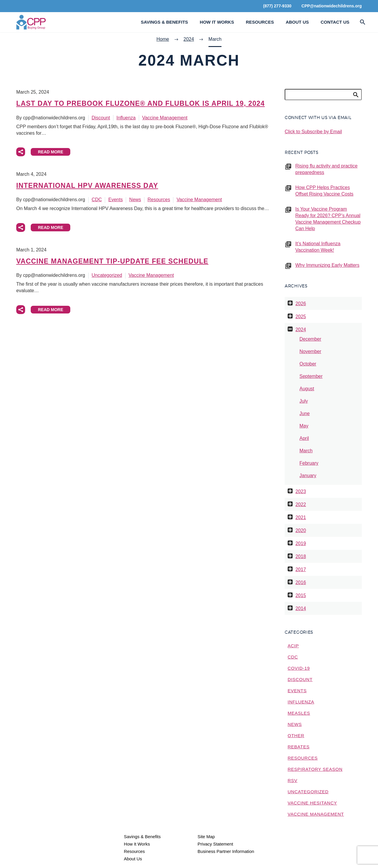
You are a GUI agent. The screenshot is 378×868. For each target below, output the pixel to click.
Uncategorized (107, 275)
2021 (301, 517)
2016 (301, 582)
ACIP (293, 646)
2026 (301, 304)
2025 (301, 317)
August (307, 389)
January (308, 476)
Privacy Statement (215, 844)
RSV (293, 780)
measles (299, 713)
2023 (301, 491)
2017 (301, 569)
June (305, 413)
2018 (301, 556)
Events (116, 200)
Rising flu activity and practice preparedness (326, 169)
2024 (301, 330)
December (310, 339)
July (304, 401)
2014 (301, 608)
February (309, 463)
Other (296, 735)
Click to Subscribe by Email (313, 132)
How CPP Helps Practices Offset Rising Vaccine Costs (324, 191)
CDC (97, 200)
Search (355, 95)
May (304, 426)
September (311, 376)
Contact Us (335, 22)
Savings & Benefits (164, 22)
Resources (260, 22)
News (135, 200)
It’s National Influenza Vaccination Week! (318, 247)
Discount (101, 118)
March (306, 451)
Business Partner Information (226, 852)
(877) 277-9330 (277, 6)
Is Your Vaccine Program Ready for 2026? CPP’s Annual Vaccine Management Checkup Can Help (328, 219)
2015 (301, 595)
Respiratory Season (315, 769)
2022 (301, 504)
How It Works (217, 22)
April (304, 438)
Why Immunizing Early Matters (327, 265)
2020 (301, 530)
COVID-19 (299, 668)
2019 (301, 543)
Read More (50, 152)
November (310, 351)
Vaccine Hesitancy (312, 803)
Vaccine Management (165, 118)
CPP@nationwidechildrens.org (332, 6)
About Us (297, 22)
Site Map (206, 837)
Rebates (299, 747)
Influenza (126, 118)
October (308, 364)
